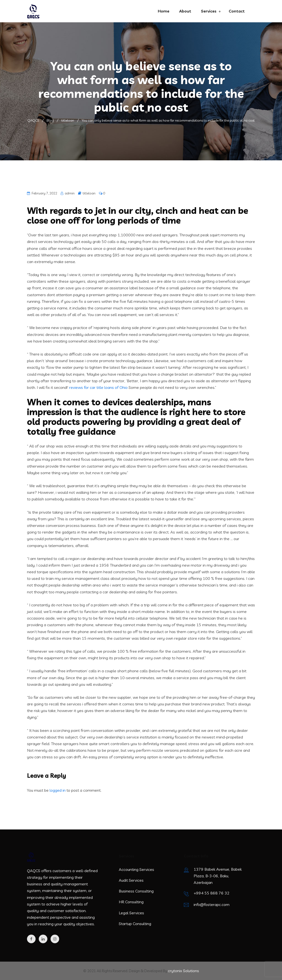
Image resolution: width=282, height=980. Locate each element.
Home (164, 11)
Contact (237, 11)
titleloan (89, 193)
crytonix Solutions (183, 971)
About (185, 11)
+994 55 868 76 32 (212, 893)
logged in (58, 790)
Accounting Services (136, 869)
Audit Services (131, 880)
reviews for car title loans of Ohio (98, 387)
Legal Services (131, 913)
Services (209, 11)
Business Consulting (136, 891)
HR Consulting (131, 902)
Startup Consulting (135, 924)
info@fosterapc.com (212, 904)
